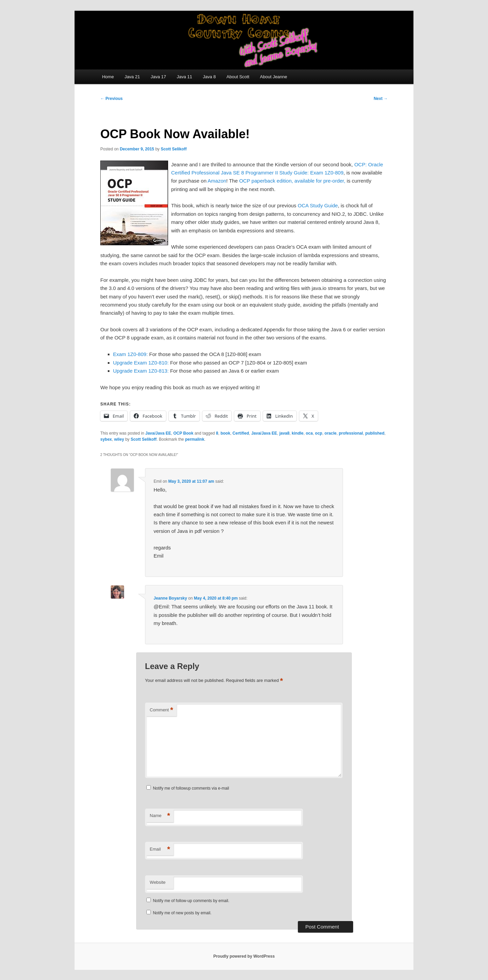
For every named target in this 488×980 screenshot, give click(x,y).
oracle (331, 433)
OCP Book (183, 433)
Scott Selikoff (174, 149)
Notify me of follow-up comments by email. (191, 901)
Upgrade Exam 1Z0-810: (141, 363)
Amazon (217, 181)
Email (160, 849)
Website (158, 882)
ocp (319, 433)
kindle (298, 433)
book (226, 433)
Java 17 (158, 77)
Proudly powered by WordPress (244, 956)
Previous (111, 99)
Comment (161, 710)
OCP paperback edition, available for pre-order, (292, 181)
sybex (106, 439)
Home (108, 77)
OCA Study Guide (318, 205)
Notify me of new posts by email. (182, 913)
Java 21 (132, 77)
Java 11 (184, 77)
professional (351, 433)
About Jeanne (273, 77)
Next (381, 99)
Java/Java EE (158, 433)
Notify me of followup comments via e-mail (191, 788)
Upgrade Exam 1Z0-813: (141, 371)
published (375, 433)
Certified (241, 433)
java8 (284, 433)
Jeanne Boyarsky (170, 598)
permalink (195, 439)
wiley (119, 439)
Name (160, 816)
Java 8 (209, 77)
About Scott (238, 77)
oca (309, 433)
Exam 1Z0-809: (131, 354)
